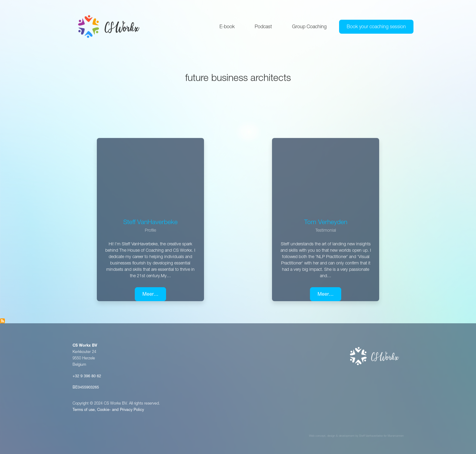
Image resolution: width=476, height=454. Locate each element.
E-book (227, 27)
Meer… (150, 295)
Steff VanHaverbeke (150, 223)
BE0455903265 (86, 388)
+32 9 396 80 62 (87, 377)
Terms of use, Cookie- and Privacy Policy (108, 410)
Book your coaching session (376, 27)
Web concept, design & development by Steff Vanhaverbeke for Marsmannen (356, 436)
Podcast (263, 27)
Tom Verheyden (326, 223)
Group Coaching (309, 27)
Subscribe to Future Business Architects (2, 321)
